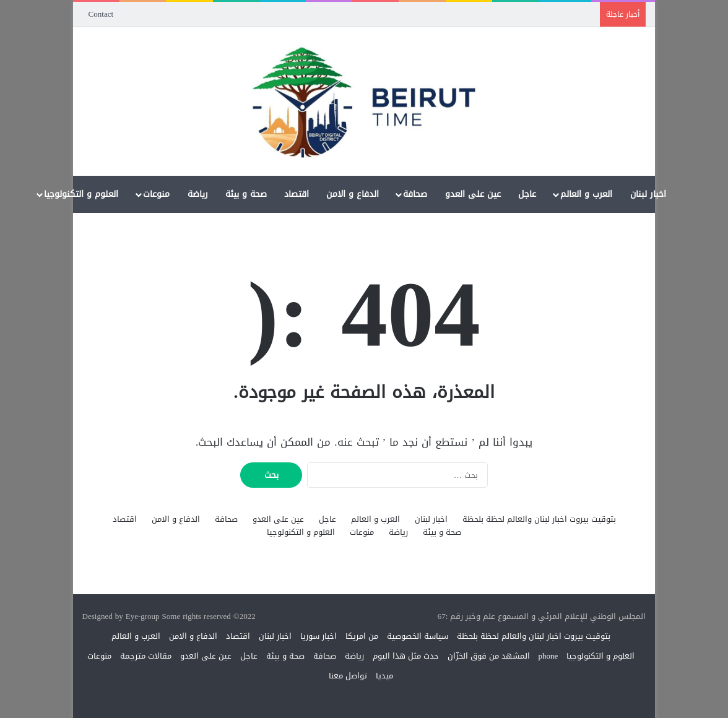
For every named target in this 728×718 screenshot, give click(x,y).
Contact (101, 14)
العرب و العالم (586, 194)
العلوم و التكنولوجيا (81, 194)
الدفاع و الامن (353, 194)
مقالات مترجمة (146, 656)
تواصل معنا (348, 676)
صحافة (415, 194)
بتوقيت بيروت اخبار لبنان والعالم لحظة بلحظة (539, 519)
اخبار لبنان (648, 194)
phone (548, 656)
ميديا (384, 676)
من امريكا (362, 636)
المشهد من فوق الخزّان (489, 656)
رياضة (198, 194)
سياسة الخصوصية (418, 636)
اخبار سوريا (318, 636)
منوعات (156, 194)
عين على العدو (473, 194)
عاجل (527, 194)
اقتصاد (297, 194)
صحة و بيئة (246, 194)
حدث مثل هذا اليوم (406, 656)
